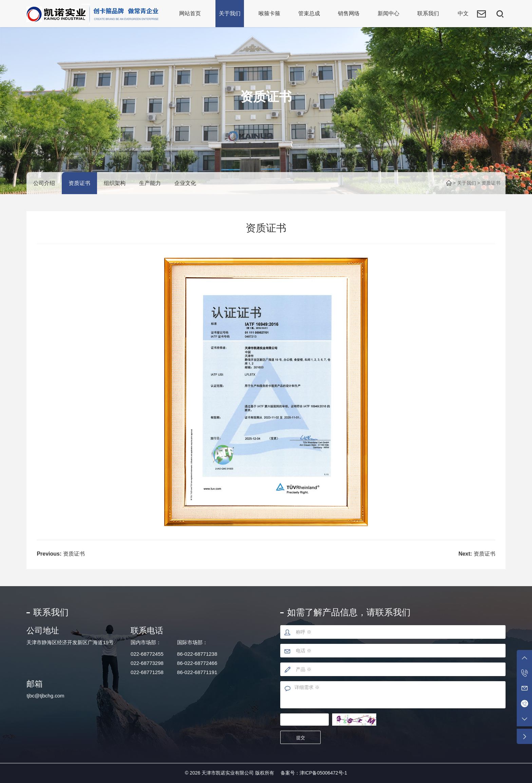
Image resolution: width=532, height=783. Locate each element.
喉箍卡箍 (269, 13)
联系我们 (428, 13)
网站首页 (190, 13)
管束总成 (309, 13)
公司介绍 (44, 183)
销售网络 (349, 13)
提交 (301, 738)
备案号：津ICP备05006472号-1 (314, 773)
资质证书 (79, 183)
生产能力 (150, 183)
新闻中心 (388, 13)
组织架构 (115, 183)
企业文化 (185, 183)
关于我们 (230, 13)
